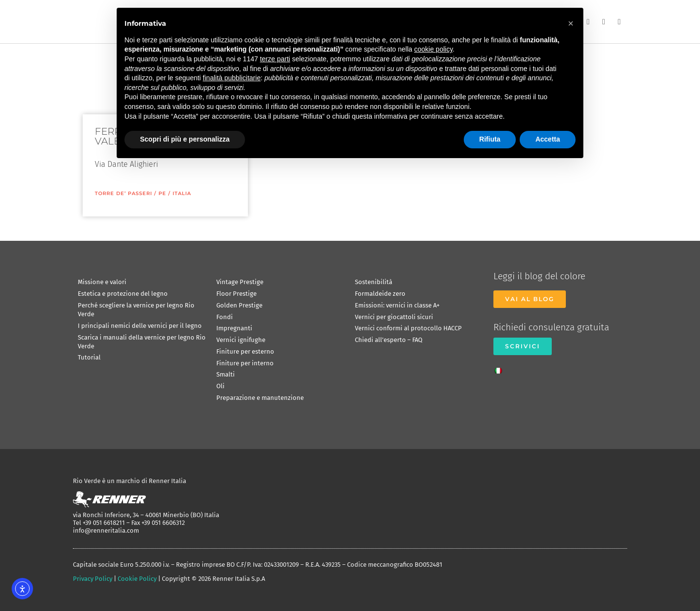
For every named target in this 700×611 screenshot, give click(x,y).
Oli (220, 386)
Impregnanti (234, 328)
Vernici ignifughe (241, 340)
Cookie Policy (137, 579)
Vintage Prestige (240, 282)
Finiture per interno (245, 363)
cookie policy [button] (433, 49)
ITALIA (182, 193)
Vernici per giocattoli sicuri (394, 317)
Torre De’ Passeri (123, 193)
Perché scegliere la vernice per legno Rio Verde (136, 310)
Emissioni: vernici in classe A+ (397, 305)
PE (162, 193)
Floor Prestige (236, 294)
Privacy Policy (93, 579)
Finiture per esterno (245, 351)
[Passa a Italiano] (501, 368)
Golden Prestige (239, 305)
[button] (571, 23)
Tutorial (89, 357)
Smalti (226, 374)
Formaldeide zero (380, 294)
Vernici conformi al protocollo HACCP (408, 328)
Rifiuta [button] (490, 139)
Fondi (225, 317)
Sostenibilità (374, 282)
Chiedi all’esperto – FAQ (389, 340)
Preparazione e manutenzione (260, 398)
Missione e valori (102, 282)
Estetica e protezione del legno (123, 294)
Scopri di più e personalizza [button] (185, 139)
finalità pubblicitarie (232, 78)
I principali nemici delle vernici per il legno (140, 326)
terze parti (275, 59)
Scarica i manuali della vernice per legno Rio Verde (142, 342)
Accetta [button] (548, 139)
